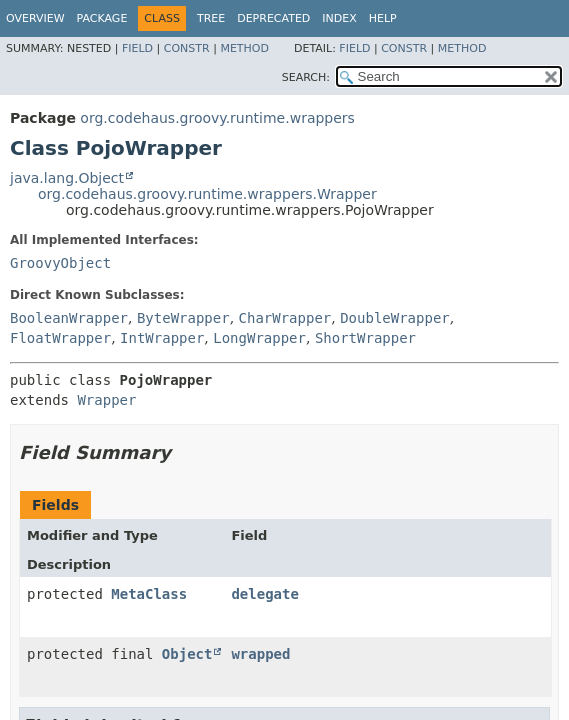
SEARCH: (306, 77)
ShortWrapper (365, 338)
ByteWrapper (183, 318)
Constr (187, 48)
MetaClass (149, 594)
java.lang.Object (67, 178)
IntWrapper (162, 338)
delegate (264, 594)
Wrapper (106, 400)
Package (102, 18)
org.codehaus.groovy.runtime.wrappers (217, 118)
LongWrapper (259, 338)
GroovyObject (60, 263)
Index (339, 18)
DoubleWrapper (395, 318)
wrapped (260, 654)
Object (187, 654)
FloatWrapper (60, 338)
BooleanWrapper (69, 318)
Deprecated (273, 18)
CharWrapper (285, 318)
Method (244, 48)
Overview (35, 18)
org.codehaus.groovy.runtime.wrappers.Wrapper (207, 194)
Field (137, 48)
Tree (211, 18)
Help (383, 18)
